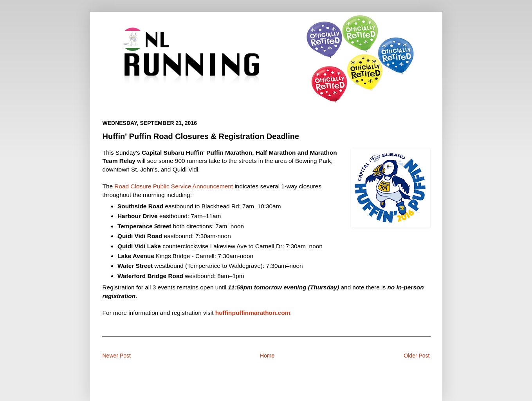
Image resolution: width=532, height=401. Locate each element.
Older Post (417, 356)
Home (267, 356)
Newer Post (117, 356)
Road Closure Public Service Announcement (174, 186)
